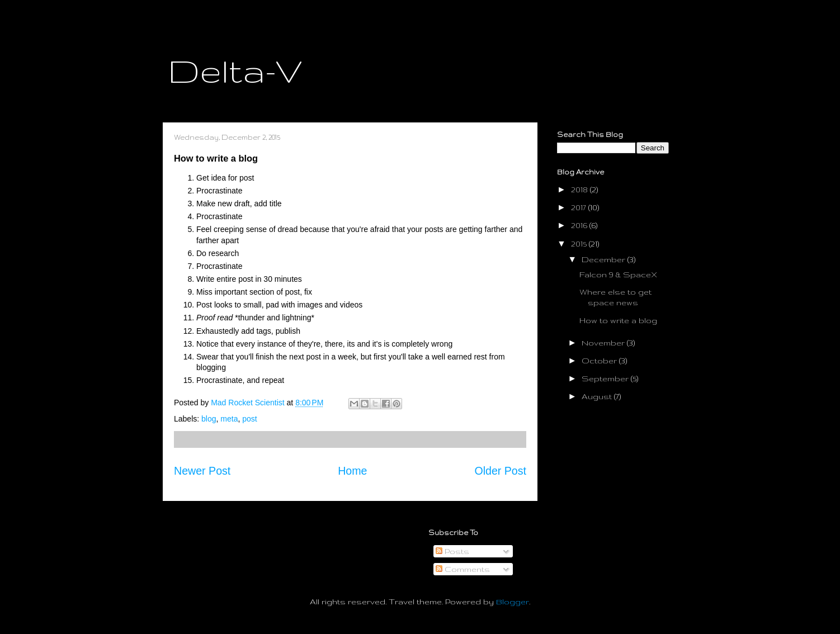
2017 (580, 207)
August (598, 396)
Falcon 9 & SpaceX (618, 275)
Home (352, 471)
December (605, 259)
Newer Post (202, 471)
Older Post (500, 471)
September (606, 378)
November (604, 343)
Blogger (513, 602)
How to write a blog (618, 320)
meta (229, 419)
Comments (463, 569)
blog (209, 419)
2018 (581, 190)
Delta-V (235, 70)
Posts (452, 551)
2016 (580, 225)
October (600, 361)
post (249, 419)
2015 (580, 244)
